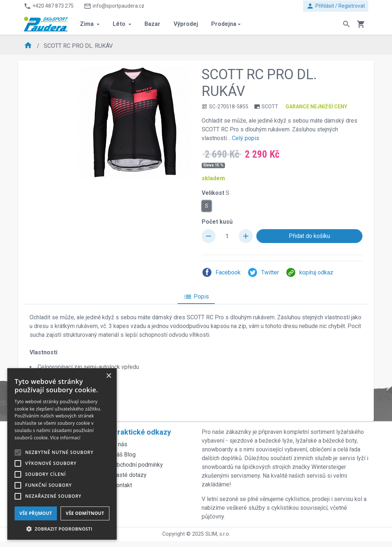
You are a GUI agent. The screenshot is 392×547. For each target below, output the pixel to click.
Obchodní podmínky (138, 465)
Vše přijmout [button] (36, 513)
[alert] (62, 454)
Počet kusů (217, 222)
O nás (120, 444)
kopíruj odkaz (309, 272)
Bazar (152, 24)
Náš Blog (124, 454)
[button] (62, 529)
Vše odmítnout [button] (85, 513)
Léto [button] (120, 24)
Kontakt (122, 485)
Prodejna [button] (224, 24)
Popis (196, 297)
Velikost (216, 193)
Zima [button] (88, 24)
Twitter (263, 272)
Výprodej (186, 24)
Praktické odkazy (142, 432)
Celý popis (246, 138)
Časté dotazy (130, 475)
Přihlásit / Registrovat (336, 6)
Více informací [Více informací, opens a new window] (65, 438)
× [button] (108, 376)
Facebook (221, 272)
